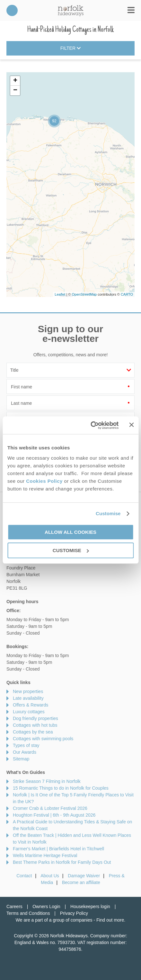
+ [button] (15, 81)
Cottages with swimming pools (43, 739)
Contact (24, 876)
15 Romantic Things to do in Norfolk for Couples (61, 788)
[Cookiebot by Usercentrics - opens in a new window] (91, 425)
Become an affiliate (81, 882)
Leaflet (60, 294)
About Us (50, 876)
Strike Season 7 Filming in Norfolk (47, 781)
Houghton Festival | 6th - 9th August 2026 (54, 815)
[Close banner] (131, 425)
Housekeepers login (90, 906)
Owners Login (46, 906)
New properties (28, 691)
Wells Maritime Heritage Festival (45, 855)
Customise (108, 513)
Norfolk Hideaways (71, 10)
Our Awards (25, 752)
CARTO (127, 294)
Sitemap (21, 759)
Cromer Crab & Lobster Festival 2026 (50, 808)
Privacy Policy (74, 913)
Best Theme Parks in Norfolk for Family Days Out (62, 862)
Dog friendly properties (35, 718)
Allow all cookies (70, 532)
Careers (14, 906)
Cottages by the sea (33, 732)
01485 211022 (12, 10)
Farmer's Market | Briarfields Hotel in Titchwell (58, 849)
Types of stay (26, 745)
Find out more (110, 920)
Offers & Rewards (31, 705)
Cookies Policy (44, 481)
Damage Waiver (84, 876)
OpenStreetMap (84, 294)
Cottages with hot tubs (35, 725)
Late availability (28, 698)
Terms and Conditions (28, 913)
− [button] (15, 91)
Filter (70, 48)
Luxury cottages (29, 712)
